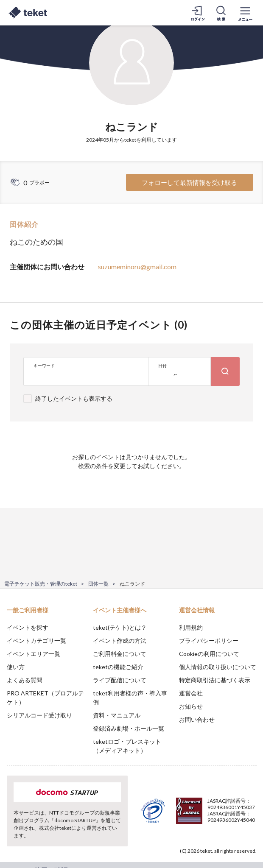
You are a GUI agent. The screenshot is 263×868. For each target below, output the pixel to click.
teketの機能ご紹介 (118, 667)
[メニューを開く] (245, 13)
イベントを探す (28, 627)
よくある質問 (25, 680)
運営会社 (191, 693)
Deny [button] (190, 821)
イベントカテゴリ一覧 (36, 641)
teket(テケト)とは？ (120, 627)
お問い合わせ (197, 719)
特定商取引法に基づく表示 (215, 680)
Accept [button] (234, 821)
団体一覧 (98, 584)
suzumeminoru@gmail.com (137, 267)
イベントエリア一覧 (34, 654)
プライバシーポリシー (209, 641)
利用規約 (191, 627)
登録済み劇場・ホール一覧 (129, 728)
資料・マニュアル (117, 715)
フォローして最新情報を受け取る (189, 182)
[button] (11, 837)
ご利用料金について (120, 654)
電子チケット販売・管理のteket (41, 584)
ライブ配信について (120, 680)
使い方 (16, 667)
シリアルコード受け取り (39, 715)
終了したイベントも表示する (74, 398)
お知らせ (191, 706)
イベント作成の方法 (120, 641)
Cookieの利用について (209, 654)
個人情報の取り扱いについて (218, 667)
